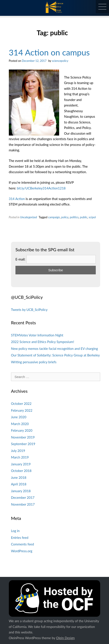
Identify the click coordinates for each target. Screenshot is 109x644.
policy (65, 217)
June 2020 (19, 417)
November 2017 (23, 504)
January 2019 (21, 464)
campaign (54, 217)
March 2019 (20, 457)
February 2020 (22, 430)
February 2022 (22, 410)
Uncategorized (28, 217)
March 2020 (20, 424)
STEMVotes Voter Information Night (37, 335)
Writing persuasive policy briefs (34, 362)
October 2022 (21, 404)
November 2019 (23, 437)
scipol (92, 217)
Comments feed (23, 544)
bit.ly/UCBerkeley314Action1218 (41, 188)
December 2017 (23, 497)
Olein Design (65, 638)
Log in (15, 531)
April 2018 (19, 484)
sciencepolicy (60, 61)
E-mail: (20, 259)
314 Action (17, 199)
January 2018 (21, 491)
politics (74, 217)
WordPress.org (22, 551)
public (84, 217)
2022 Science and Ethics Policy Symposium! (43, 342)
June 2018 (19, 477)
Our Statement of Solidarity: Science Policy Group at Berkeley (55, 355)
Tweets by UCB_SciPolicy (29, 310)
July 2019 (18, 451)
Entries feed (20, 538)
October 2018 (21, 471)
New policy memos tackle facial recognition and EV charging (54, 349)
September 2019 (23, 444)
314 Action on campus (49, 52)
